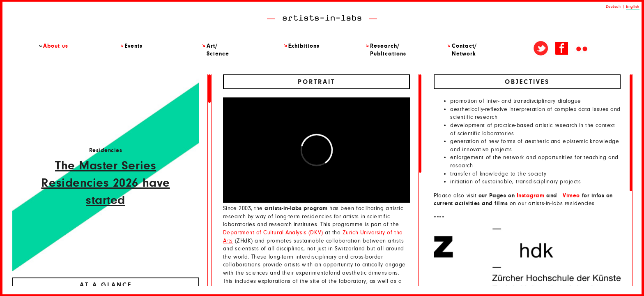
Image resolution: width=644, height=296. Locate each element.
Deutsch (613, 7)
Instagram (531, 196)
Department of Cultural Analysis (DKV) (273, 233)
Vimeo (571, 196)
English (633, 7)
